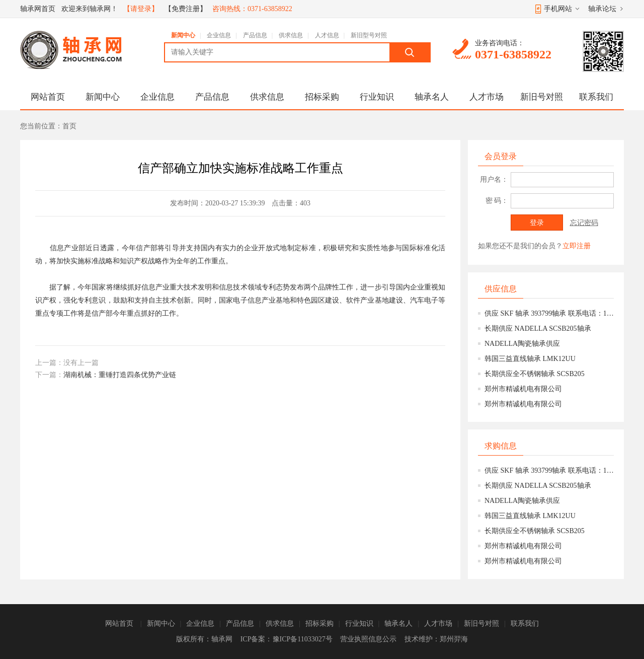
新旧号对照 (542, 97)
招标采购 (322, 97)
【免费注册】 (186, 9)
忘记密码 (584, 223)
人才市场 (487, 97)
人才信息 (327, 35)
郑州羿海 (454, 639)
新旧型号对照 (369, 35)
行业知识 (377, 97)
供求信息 (291, 35)
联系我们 (596, 97)
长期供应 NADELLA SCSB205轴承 (538, 328)
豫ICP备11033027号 (303, 639)
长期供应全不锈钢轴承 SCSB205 (535, 374)
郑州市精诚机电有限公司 (523, 389)
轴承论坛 (602, 9)
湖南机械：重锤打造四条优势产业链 (120, 375)
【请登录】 (141, 9)
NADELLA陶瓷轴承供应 (522, 344)
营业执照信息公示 (368, 639)
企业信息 (219, 35)
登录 (537, 223)
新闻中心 (183, 35)
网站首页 (48, 97)
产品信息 (255, 35)
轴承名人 (432, 97)
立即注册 (577, 246)
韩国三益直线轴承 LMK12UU (530, 359)
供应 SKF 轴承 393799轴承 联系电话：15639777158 (549, 313)
